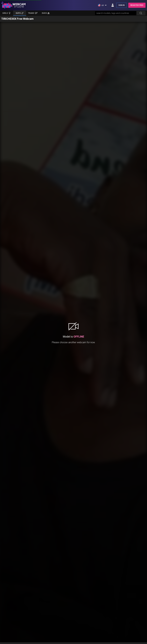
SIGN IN (122, 5)
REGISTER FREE (137, 5)
